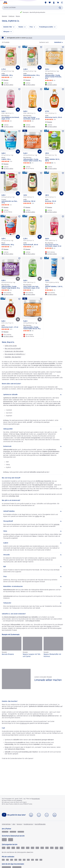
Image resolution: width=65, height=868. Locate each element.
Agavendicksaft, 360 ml (31, 245)
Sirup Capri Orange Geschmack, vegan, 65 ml (31, 118)
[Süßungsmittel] (32, 429)
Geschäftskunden (40, 824)
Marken (21, 27)
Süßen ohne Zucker (11, 346)
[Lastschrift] (8, 848)
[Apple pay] (47, 848)
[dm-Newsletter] (37, 860)
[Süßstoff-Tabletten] (32, 511)
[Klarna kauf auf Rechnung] (4, 848)
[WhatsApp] (41, 860)
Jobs (14, 824)
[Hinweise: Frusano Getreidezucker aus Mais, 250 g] (5, 207)
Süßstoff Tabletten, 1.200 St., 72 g (54, 287)
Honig (30, 387)
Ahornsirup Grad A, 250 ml (53, 117)
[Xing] (20, 860)
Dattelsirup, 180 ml (29, 201)
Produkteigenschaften (46, 27)
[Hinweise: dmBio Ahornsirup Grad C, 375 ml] (5, 332)
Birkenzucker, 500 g (8, 245)
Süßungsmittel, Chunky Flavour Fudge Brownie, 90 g (11, 287)
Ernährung (11, 16)
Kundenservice (28, 824)
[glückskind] (5, 832)
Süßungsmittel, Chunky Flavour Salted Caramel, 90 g (32, 160)
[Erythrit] (32, 543)
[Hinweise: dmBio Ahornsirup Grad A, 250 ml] (49, 122)
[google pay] (52, 848)
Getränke (56, 525)
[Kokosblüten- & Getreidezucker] (32, 587)
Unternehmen (6, 824)
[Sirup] (32, 577)
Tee (44, 516)
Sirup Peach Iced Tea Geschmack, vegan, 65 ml (53, 245)
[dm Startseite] (5, 3)
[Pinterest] (28, 860)
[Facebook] (3, 860)
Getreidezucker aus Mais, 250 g (9, 202)
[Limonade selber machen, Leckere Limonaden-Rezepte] (32, 679)
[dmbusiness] (13, 832)
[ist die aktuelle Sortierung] (57, 42)
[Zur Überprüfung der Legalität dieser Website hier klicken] (11, 840)
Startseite (4, 16)
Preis (31, 27)
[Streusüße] (32, 555)
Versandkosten (36, 799)
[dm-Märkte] (46, 3)
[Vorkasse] (23, 848)
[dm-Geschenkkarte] (42, 848)
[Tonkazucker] (32, 603)
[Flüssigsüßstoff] (32, 521)
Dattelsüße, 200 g (7, 75)
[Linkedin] (16, 860)
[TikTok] (32, 860)
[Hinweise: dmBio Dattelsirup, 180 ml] (27, 207)
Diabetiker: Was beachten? (13, 357)
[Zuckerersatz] (32, 446)
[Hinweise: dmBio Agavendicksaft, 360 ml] (27, 249)
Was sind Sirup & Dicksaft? (13, 349)
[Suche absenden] (60, 8)
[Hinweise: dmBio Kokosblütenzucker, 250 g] (27, 80)
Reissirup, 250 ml (51, 201)
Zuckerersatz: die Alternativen (14, 351)
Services (19, 824)
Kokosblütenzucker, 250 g (31, 75)
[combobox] (32, 8)
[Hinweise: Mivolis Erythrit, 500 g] (5, 164)
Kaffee (37, 516)
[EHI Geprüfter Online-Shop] (4, 840)
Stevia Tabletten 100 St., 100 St (53, 160)
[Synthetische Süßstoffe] (32, 395)
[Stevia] (32, 531)
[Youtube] (24, 860)
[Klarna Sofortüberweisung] (13, 848)
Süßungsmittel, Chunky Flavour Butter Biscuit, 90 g (32, 328)
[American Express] (37, 848)
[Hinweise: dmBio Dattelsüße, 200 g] (5, 80)
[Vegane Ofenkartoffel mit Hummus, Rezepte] (53, 647)
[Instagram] (7, 860)
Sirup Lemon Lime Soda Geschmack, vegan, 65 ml (31, 287)
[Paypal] (18, 848)
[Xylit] (32, 567)
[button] (62, 3)
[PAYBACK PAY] (61, 848)
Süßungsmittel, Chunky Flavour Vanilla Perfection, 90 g (53, 77)
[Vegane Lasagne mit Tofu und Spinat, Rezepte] (33, 647)
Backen (18, 16)
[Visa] (28, 848)
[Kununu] (12, 860)
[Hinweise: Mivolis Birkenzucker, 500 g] (5, 249)
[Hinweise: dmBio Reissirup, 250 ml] (49, 207)
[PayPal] (57, 848)
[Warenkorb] (58, 3)
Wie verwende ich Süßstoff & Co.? (15, 354)
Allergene (6, 32)
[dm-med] (21, 832)
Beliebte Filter (8, 27)
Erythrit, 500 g (6, 159)
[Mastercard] (33, 848)
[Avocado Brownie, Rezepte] (12, 647)
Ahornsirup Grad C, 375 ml (10, 327)
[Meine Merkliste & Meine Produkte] (50, 3)
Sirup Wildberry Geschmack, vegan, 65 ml (10, 118)
